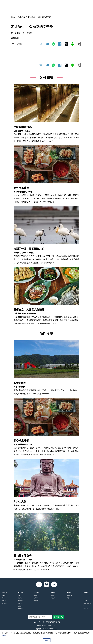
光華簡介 (53, 595)
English (85, 598)
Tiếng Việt (86, 609)
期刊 (3, 598)
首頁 (13, 17)
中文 (63, 7)
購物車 (36, 595)
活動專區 (4, 601)
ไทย (84, 606)
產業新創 (20, 601)
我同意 (47, 640)
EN (13, 44)
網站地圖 (53, 598)
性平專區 (4, 603)
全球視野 (20, 595)
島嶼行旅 (22, 17)
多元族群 (20, 606)
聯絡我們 (36, 601)
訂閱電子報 (37, 598)
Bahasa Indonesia (87, 603)
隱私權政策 (70, 595)
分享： (41, 44)
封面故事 (4, 595)
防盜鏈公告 (70, 598)
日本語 (19, 44)
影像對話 (20, 609)
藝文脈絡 (20, 598)
